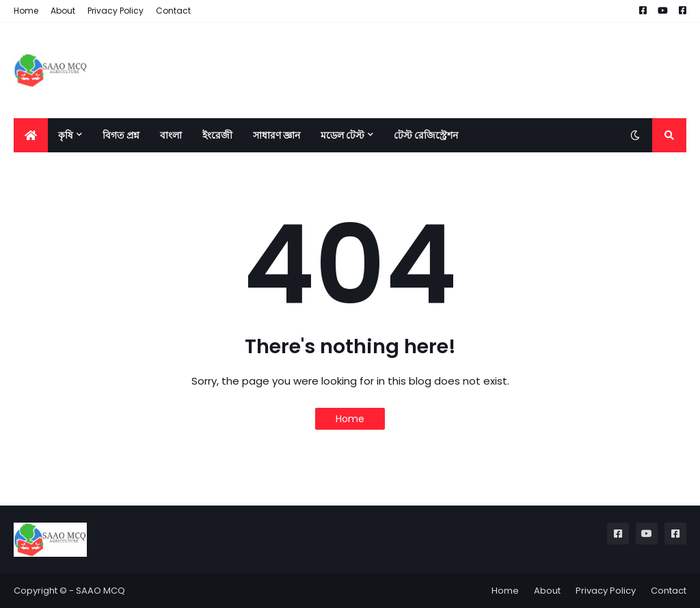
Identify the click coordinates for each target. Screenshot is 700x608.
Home (26, 11)
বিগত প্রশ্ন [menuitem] (121, 135)
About (63, 11)
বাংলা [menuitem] (171, 135)
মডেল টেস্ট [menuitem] (342, 135)
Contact (173, 11)
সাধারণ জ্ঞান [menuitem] (277, 135)
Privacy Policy (116, 11)
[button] (635, 135)
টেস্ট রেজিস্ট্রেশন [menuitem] (426, 135)
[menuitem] (31, 135)
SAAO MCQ (100, 591)
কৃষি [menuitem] (66, 135)
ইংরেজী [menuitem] (217, 135)
